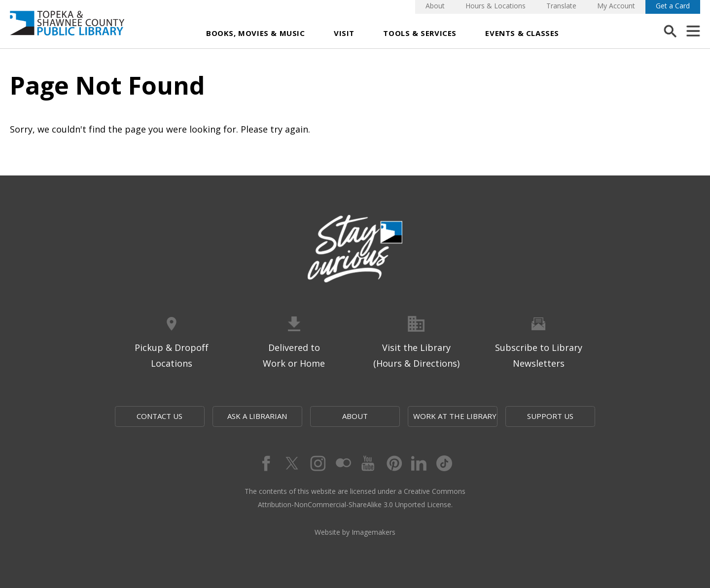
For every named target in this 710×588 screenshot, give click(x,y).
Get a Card (673, 6)
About (435, 6)
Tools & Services (420, 33)
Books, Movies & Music (256, 33)
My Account (616, 6)
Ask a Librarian (257, 416)
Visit (344, 33)
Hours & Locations (496, 6)
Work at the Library (455, 416)
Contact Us (160, 416)
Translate (561, 6)
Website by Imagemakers (355, 532)
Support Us (550, 416)
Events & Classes (522, 33)
